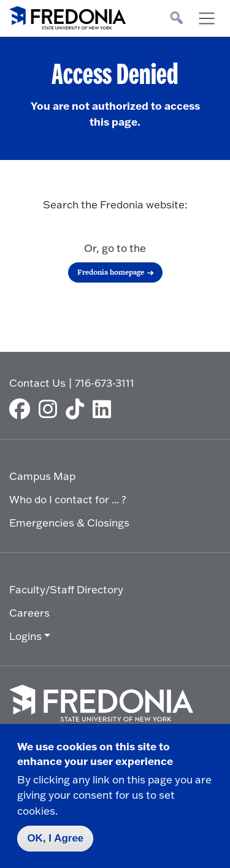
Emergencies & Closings (69, 523)
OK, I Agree (55, 838)
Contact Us (37, 383)
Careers (29, 613)
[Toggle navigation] (207, 18)
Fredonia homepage (111, 272)
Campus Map (42, 476)
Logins (25, 636)
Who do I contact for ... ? (68, 499)
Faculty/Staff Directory (66, 589)
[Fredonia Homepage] (67, 15)
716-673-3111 (105, 383)
